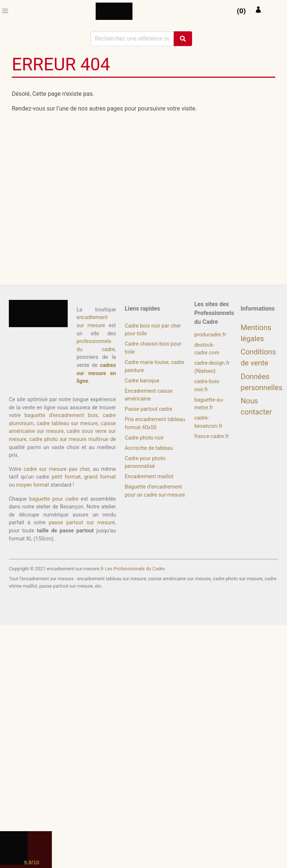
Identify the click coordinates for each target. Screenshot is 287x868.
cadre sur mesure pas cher (56, 469)
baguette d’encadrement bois (61, 415)
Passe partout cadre (148, 409)
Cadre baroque (142, 381)
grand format (100, 477)
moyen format (33, 485)
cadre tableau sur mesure (67, 423)
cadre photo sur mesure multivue (69, 439)
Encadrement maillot (149, 477)
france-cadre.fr (212, 436)
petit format (66, 477)
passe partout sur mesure (82, 523)
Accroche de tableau (149, 448)
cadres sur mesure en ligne (96, 373)
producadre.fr (210, 335)
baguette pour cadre (54, 499)
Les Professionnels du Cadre (135, 569)
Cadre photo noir (144, 438)
